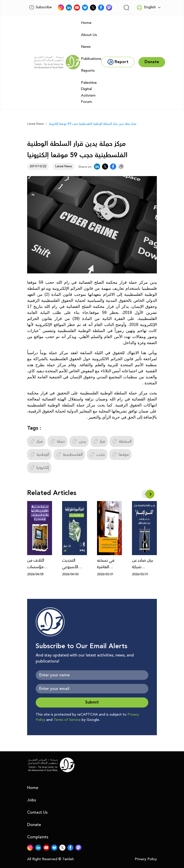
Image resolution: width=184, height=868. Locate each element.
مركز (36, 441)
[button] (150, 494)
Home (86, 23)
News (86, 47)
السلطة (122, 441)
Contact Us (37, 812)
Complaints (38, 837)
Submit (92, 702)
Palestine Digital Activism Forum (89, 92)
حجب (97, 454)
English (146, 8)
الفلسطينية (69, 454)
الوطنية (39, 454)
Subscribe (40, 7)
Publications (91, 59)
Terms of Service (67, 720)
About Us (89, 35)
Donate (34, 825)
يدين (79, 441)
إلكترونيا (39, 468)
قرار (99, 441)
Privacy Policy (146, 859)
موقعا (120, 454)
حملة (57, 441)
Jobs (32, 800)
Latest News (35, 124)
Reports (88, 71)
